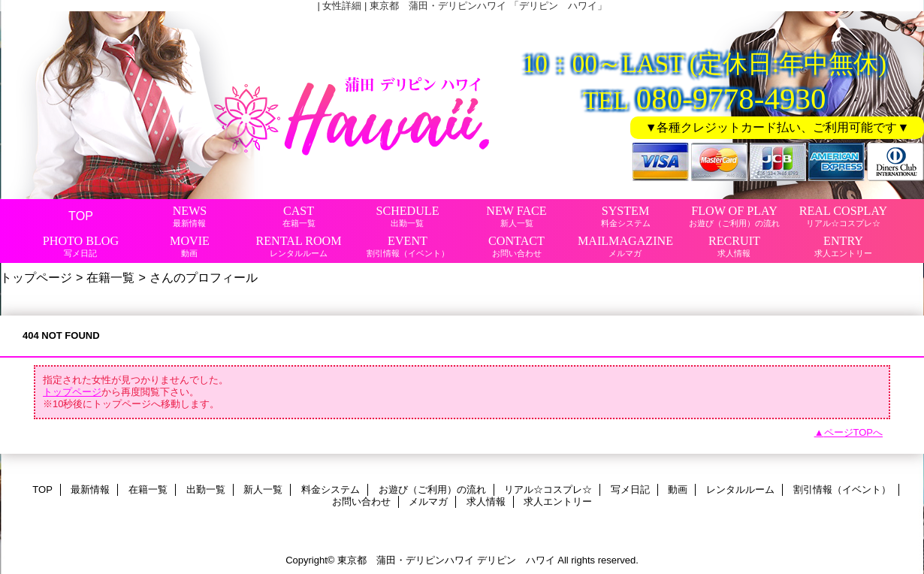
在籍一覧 (110, 277)
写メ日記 (630, 489)
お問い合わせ (361, 501)
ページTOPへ (854, 432)
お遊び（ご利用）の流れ (432, 489)
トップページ (36, 277)
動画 (678, 489)
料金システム (331, 489)
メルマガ (428, 501)
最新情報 (90, 489)
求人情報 (486, 501)
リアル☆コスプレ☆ (548, 489)
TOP (81, 216)
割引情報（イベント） (842, 489)
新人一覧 (263, 489)
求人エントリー (558, 501)
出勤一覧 (206, 489)
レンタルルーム (740, 489)
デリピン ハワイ (516, 560)
